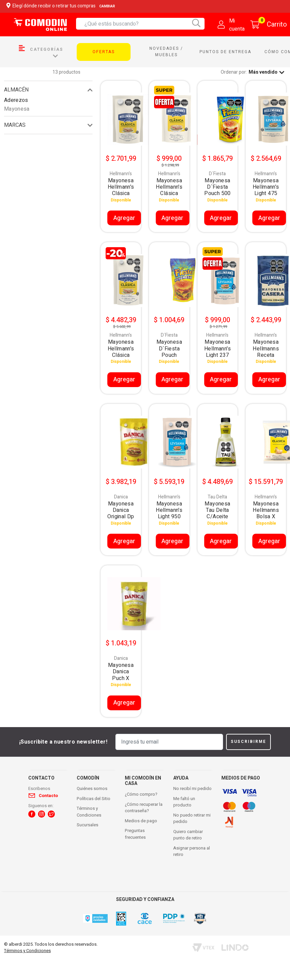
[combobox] (144, 24)
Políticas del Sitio (94, 799)
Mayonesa (17, 109)
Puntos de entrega (225, 52)
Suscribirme (248, 742)
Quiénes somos (92, 788)
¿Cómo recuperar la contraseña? (144, 808)
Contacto (48, 796)
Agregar (124, 218)
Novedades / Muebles (166, 52)
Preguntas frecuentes (135, 834)
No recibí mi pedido (192, 788)
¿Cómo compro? (141, 794)
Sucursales (87, 825)
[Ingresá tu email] (169, 742)
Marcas (15, 125)
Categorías (41, 52)
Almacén (16, 90)
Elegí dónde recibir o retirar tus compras (62, 6)
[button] (32, 814)
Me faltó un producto (184, 802)
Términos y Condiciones (89, 812)
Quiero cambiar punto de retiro (188, 835)
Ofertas (104, 52)
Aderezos (16, 100)
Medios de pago (141, 821)
